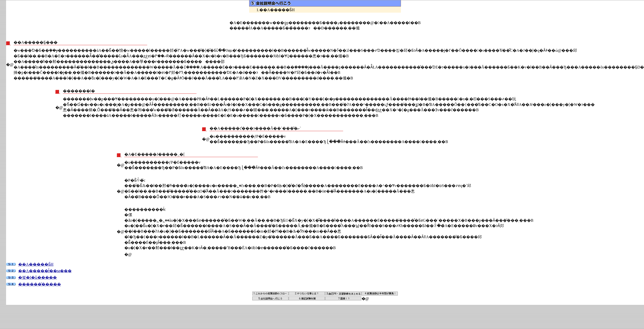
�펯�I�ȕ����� (38, 277)
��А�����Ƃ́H (36, 264)
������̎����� (40, 284)
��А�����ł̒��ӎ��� (45, 271)
